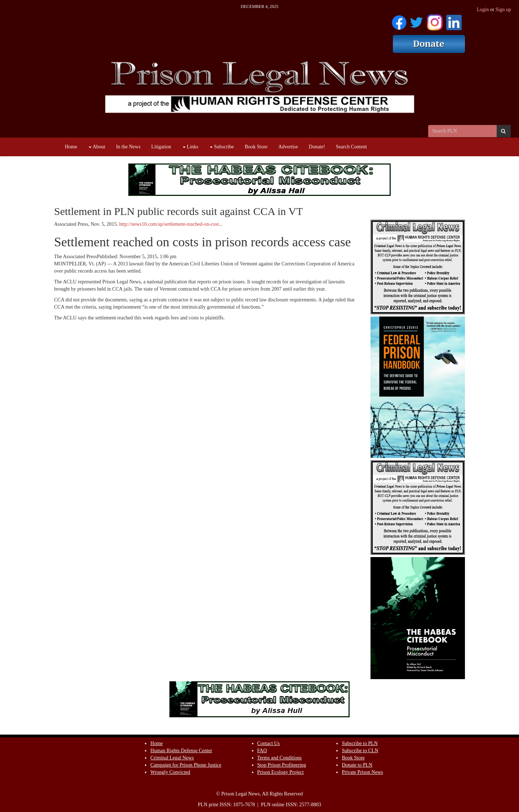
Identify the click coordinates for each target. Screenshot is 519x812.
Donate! (317, 147)
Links (190, 147)
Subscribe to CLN (360, 751)
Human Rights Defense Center (181, 751)
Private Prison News (362, 772)
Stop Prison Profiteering (282, 765)
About (97, 147)
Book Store (256, 147)
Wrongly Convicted (170, 772)
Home (71, 147)
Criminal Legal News (172, 758)
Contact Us (269, 743)
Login (483, 10)
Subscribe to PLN (360, 743)
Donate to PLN (357, 765)
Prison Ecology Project (281, 772)
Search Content (351, 147)
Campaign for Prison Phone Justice (186, 765)
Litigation (161, 147)
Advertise (288, 147)
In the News (128, 147)
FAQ (262, 751)
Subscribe (222, 147)
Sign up (503, 10)
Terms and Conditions (280, 758)
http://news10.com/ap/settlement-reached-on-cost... (171, 224)
